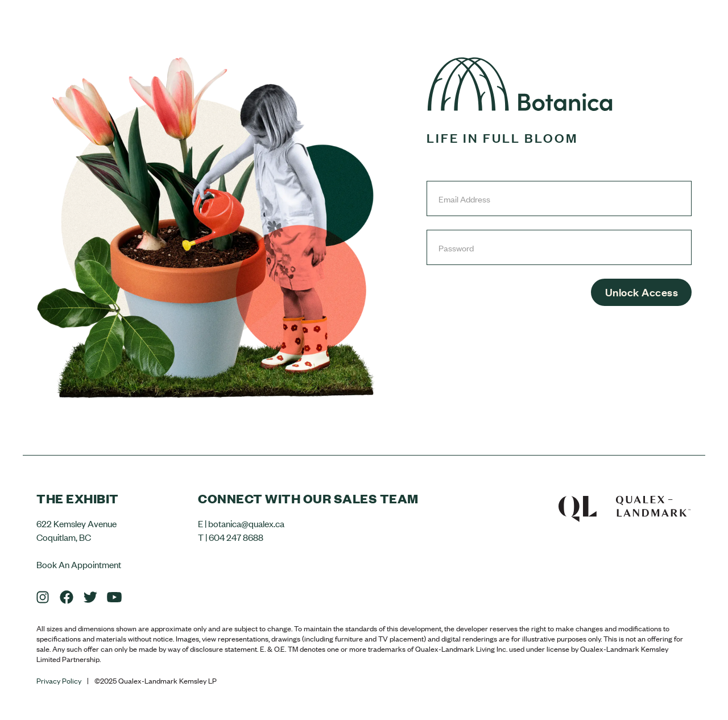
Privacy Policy (59, 681)
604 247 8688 (236, 537)
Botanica (520, 84)
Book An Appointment (79, 564)
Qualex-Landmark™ (625, 506)
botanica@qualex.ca (246, 523)
